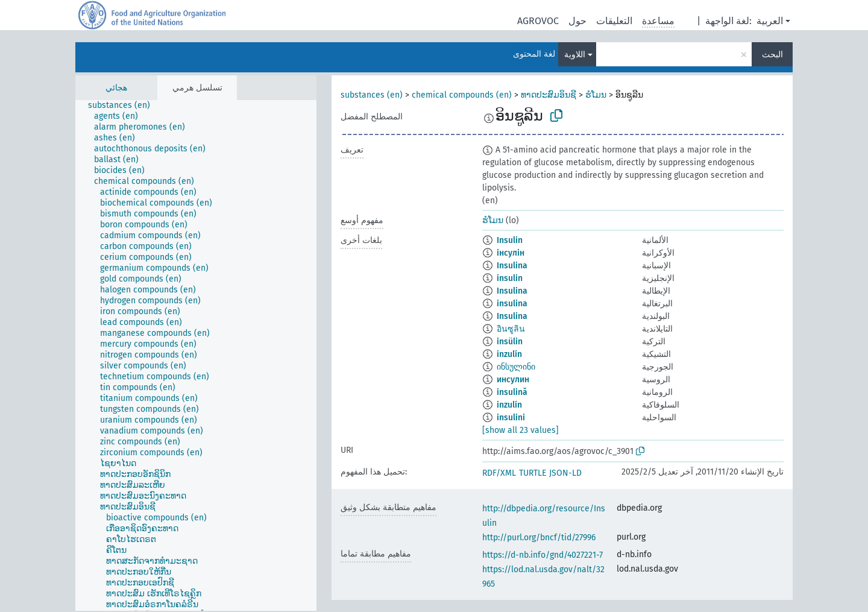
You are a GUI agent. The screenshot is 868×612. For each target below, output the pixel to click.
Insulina (512, 266)
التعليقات (614, 21)
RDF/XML (499, 473)
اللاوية (575, 55)
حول (577, 21)
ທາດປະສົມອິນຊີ (549, 95)
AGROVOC (538, 21)
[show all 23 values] (520, 430)
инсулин (513, 380)
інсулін (511, 253)
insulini (511, 418)
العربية (770, 21)
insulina (512, 304)
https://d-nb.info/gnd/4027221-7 (542, 555)
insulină (512, 392)
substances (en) (372, 95)
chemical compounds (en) (462, 95)
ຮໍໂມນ (596, 95)
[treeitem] (124, 106)
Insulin (510, 240)
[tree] (196, 355)
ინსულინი (516, 367)
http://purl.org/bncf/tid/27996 (539, 538)
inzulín (509, 354)
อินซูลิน (511, 329)
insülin (510, 342)
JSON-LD (565, 473)
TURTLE (533, 473)
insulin (510, 278)
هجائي (116, 88)
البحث (772, 55)
